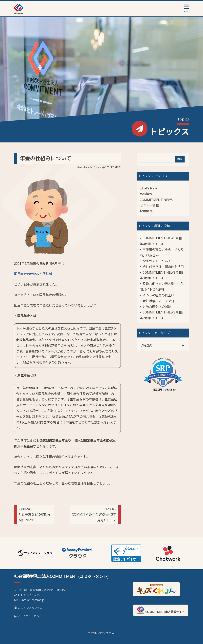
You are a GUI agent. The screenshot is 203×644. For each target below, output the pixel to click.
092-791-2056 (32, 595)
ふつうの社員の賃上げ (158, 295)
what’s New (148, 188)
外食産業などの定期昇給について (34, 515)
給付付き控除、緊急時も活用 (163, 267)
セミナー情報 (149, 205)
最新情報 (146, 194)
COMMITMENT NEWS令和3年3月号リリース (94, 515)
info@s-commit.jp (33, 600)
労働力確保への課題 (157, 307)
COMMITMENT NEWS (156, 200)
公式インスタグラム (30, 608)
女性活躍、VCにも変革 (159, 301)
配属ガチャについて (157, 261)
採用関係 (146, 211)
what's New (83, 167)
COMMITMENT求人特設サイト (161, 610)
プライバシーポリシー (31, 616)
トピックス (96, 167)
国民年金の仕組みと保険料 (33, 274)
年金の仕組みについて (45, 158)
